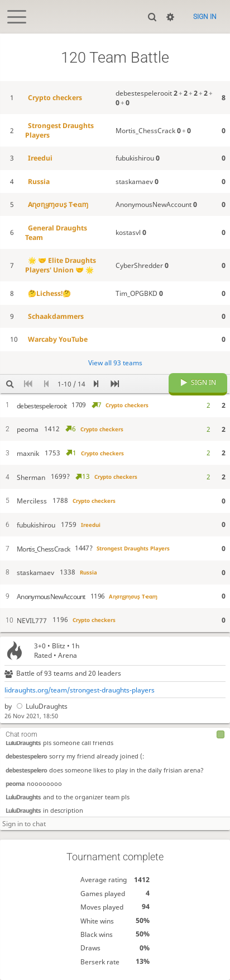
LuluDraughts (40, 706)
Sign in (205, 17)
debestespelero (26, 756)
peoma (15, 783)
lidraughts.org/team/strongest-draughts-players (80, 690)
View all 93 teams (115, 363)
